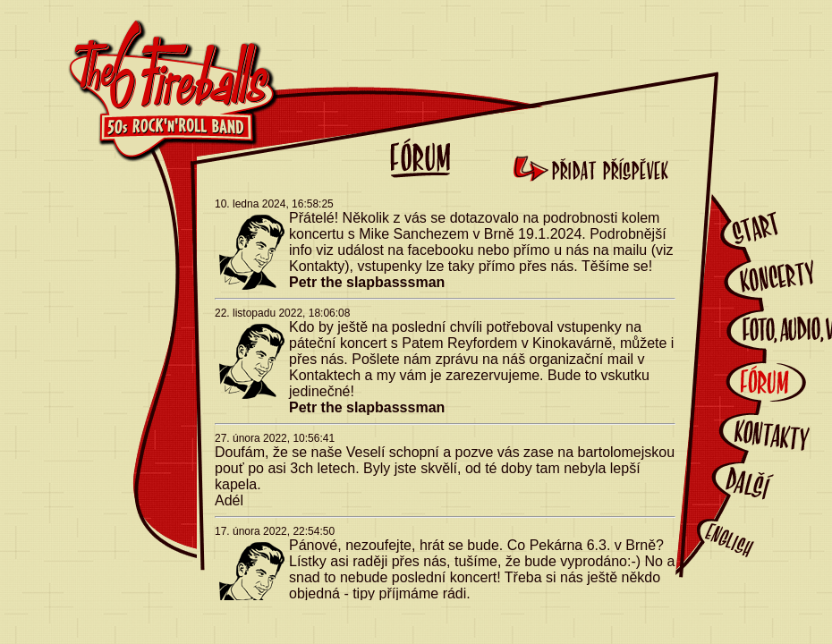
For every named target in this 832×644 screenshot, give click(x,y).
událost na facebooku (408, 250)
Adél (229, 500)
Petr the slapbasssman (367, 282)
